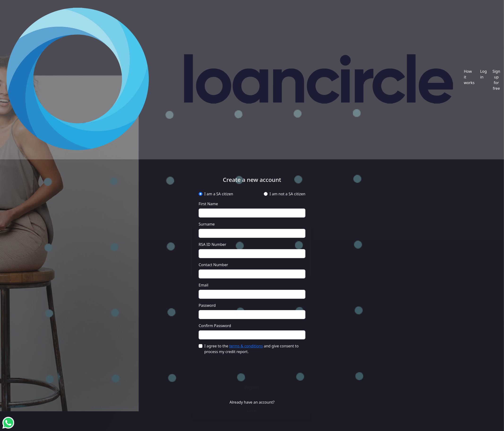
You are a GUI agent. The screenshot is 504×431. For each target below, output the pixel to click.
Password (207, 305)
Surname (207, 224)
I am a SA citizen (219, 194)
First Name (208, 204)
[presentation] (252, 368)
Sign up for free (496, 80)
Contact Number (213, 265)
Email (203, 285)
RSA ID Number (212, 244)
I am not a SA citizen (287, 194)
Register (252, 387)
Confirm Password (215, 326)
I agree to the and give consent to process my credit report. (251, 349)
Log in (483, 74)
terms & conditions (246, 346)
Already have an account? (252, 402)
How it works (469, 77)
